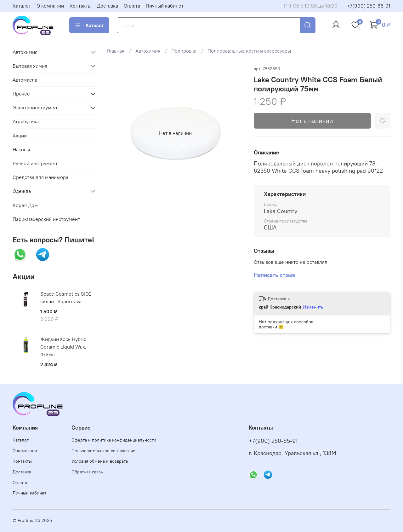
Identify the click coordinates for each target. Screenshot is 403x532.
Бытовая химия (30, 66)
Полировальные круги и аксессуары (249, 51)
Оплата (132, 6)
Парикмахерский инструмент (46, 219)
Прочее (21, 94)
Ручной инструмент (35, 163)
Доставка (108, 6)
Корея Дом (25, 205)
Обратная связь (87, 472)
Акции (20, 136)
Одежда (22, 191)
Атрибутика (26, 121)
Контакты (80, 6)
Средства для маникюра (40, 177)
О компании (50, 6)
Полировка (184, 51)
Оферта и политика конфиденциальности (114, 440)
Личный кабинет (165, 6)
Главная (116, 51)
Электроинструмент (36, 107)
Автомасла (25, 80)
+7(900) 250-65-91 (369, 6)
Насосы (21, 149)
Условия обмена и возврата (100, 461)
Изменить (313, 307)
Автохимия (148, 51)
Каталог (22, 6)
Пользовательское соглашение (103, 451)
